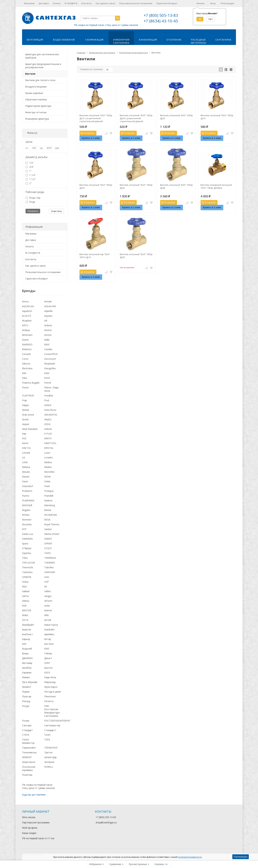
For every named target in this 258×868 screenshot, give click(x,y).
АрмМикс (49, 634)
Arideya (26, 330)
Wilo (47, 615)
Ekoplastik (50, 364)
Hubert (26, 424)
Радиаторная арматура (38, 106)
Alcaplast (27, 321)
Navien (26, 477)
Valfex (47, 591)
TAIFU (48, 553)
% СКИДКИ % (71, 3)
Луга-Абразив (30, 682)
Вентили (30, 74)
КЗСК (47, 673)
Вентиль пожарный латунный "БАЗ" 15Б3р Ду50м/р (216, 186)
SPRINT (48, 543)
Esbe (47, 373)
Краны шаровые (34, 93)
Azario (25, 340)
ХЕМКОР (27, 757)
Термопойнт (29, 748)
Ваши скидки (29, 833)
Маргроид (50, 682)
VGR (24, 606)
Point (47, 486)
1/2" (30, 163)
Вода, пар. (33, 198)
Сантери (27, 725)
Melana (26, 467)
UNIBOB (27, 577)
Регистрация (227, 3)
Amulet (48, 301)
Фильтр (32, 133)
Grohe (25, 419)
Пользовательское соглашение (136, 3)
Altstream (27, 335)
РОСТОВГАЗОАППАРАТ (57, 721)
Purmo (26, 496)
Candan (48, 349)
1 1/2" (31, 179)
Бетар (48, 639)
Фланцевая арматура (37, 119)
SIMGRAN (27, 539)
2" (29, 183)
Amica (25, 301)
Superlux (27, 553)
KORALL (49, 767)
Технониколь (29, 752)
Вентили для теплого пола (40, 80)
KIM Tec (26, 448)
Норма (26, 692)
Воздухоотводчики (36, 87)
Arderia (48, 325)
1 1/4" (31, 175)
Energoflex (50, 368)
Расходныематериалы (198, 41)
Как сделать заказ (105, 3)
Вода (30, 202)
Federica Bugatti (31, 383)
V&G (24, 586)
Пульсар (27, 696)
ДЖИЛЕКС (28, 658)
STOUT (48, 548)
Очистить (56, 211)
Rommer (27, 520)
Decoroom (50, 359)
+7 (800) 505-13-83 (161, 15)
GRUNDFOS (51, 415)
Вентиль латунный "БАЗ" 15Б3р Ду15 (217, 117)
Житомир (27, 663)
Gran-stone (28, 415)
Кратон (48, 668)
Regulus (26, 510)
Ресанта (49, 701)
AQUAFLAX (28, 306)
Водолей (27, 649)
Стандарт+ (50, 730)
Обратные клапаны (36, 99)
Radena (48, 500)
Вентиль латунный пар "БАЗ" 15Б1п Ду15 (95, 256)
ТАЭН (47, 735)
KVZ (24, 438)
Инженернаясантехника (121, 41)
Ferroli (48, 383)
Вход (213, 3)
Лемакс (26, 677)
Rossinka (27, 524)
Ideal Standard (30, 429)
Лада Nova (50, 677)
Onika (47, 481)
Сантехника (223, 40)
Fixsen (25, 387)
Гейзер (48, 653)
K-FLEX (48, 434)
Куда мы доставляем (34, 795)
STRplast (27, 548)
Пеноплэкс (50, 696)
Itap (24, 434)
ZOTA (25, 620)
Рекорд (26, 701)
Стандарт (27, 730)
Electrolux (27, 368)
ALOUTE (27, 316)
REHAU (26, 515)
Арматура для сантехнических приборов (42, 56)
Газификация (94, 40)
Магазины (29, 3)
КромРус (27, 668)
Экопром (49, 762)
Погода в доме (53, 692)
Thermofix (28, 567)
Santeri (48, 529)
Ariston (48, 330)
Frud (47, 400)
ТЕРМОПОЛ (51, 748)
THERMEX (50, 563)
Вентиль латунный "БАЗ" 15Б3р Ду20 (96, 186)
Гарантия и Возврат (167, 3)
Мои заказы (29, 817)
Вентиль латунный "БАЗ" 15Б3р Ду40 (176, 186)
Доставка (44, 3)
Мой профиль (30, 828)
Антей (48, 620)
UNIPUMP (50, 572)
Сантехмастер (52, 725)
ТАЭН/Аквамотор (28, 741)
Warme (48, 610)
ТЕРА (47, 740)
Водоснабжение (64, 40)
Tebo (25, 558)
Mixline (48, 467)
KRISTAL (49, 448)
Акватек (27, 629)
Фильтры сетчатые (36, 112)
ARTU (25, 325)
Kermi (25, 443)
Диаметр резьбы (36, 157)
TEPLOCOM (28, 563)
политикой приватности (190, 857)
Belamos (27, 349)
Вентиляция (35, 40)
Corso (25, 359)
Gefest (48, 405)
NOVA (47, 477)
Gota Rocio (50, 410)
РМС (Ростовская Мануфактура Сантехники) (52, 711)
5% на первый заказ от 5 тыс (38, 838)
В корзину (87, 133)
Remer (48, 510)
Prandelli (49, 496)
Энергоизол (29, 762)
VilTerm (48, 601)
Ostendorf (27, 486)
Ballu (47, 340)
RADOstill (27, 505)
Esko (25, 378)
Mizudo (26, 472)
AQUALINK (50, 306)
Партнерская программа (36, 822)
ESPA (47, 378)
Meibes (48, 462)
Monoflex (49, 472)
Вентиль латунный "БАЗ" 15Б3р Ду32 (136, 186)
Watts (25, 615)
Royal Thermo (52, 524)
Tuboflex (49, 567)
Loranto (49, 457)
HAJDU (48, 419)
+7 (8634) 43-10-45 (161, 21)
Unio (47, 577)
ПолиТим (27, 775)
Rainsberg (50, 505)
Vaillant (26, 591)
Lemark (26, 453)
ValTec (26, 596)
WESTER (27, 610)
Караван (27, 673)
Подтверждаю (241, 857)
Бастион (49, 644)
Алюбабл (49, 629)
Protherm (27, 491)
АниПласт (27, 634)
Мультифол (51, 687)
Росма (26, 721)
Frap (24, 400)
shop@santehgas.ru (106, 822)
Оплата (57, 3)
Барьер (26, 639)
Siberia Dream (52, 534)
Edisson (26, 364)
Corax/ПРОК (51, 354)
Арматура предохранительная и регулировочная (43, 66)
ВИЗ (47, 649)
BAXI (47, 344)
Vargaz (48, 596)
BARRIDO (27, 344)
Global (25, 410)
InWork (48, 429)
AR (46, 321)
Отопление (174, 40)
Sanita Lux (28, 534)
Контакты (87, 3)
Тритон (48, 752)
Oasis (25, 481)
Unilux (25, 582)
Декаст (48, 658)
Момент (27, 687)
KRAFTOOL (50, 443)
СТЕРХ (26, 735)
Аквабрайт (28, 625)
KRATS (48, 438)
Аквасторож (51, 625)
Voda (47, 606)
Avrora (48, 335)
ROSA (47, 520)
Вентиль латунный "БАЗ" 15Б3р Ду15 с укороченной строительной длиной (96, 118)
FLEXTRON (28, 396)
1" (29, 171)
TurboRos (27, 572)
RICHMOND (51, 515)
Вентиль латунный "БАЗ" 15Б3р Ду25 (176, 117)
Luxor (47, 453)
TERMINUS (50, 558)
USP (46, 582)
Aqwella (48, 311)
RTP (24, 529)
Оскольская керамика (29, 768)
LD (24, 457)
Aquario (48, 316)
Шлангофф (50, 757)
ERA (24, 373)
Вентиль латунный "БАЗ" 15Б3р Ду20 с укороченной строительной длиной (136, 118)
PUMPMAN (28, 500)
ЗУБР (47, 663)
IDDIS (47, 424)
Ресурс (26, 706)
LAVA (25, 462)
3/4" (30, 167)
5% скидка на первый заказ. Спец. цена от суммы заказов (106, 25)
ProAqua (49, 491)
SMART (48, 539)
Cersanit (26, 354)
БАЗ (24, 644)
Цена (29, 142)
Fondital (49, 396)
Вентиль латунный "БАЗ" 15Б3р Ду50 (136, 256)
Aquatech (27, 311)
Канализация (148, 40)
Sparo (25, 543)
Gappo (26, 405)
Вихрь (25, 653)
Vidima (26, 601)
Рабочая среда (35, 192)
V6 (46, 586)
